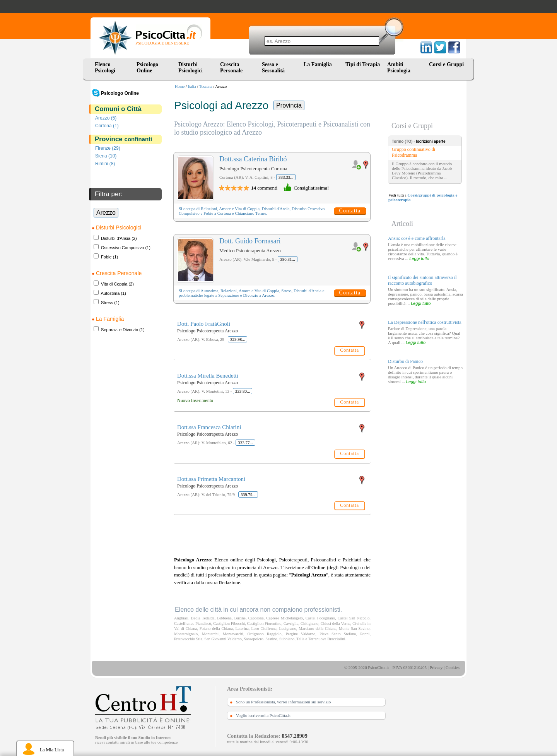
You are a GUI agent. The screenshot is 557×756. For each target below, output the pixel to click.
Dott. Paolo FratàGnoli (204, 324)
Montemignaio (186, 634)
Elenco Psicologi (105, 68)
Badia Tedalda (203, 618)
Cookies (453, 667)
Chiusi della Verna (336, 623)
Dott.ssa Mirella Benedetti (208, 376)
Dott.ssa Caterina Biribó (253, 159)
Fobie (106, 257)
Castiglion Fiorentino (264, 623)
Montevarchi (233, 634)
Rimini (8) (105, 164)
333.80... (243, 391)
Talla (300, 639)
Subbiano (287, 639)
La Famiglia (319, 64)
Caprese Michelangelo (284, 618)
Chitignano (309, 623)
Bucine (240, 618)
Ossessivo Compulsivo (122, 248)
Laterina (242, 629)
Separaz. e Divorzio (120, 330)
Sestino (271, 639)
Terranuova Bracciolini (327, 639)
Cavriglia (291, 623)
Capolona (256, 618)
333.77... (245, 443)
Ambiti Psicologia (399, 68)
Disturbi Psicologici (191, 68)
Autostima (110, 293)
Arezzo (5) (106, 118)
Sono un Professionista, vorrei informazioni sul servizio (283, 702)
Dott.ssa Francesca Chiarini (209, 427)
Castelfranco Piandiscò (193, 623)
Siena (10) (106, 156)
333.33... (286, 177)
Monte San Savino (354, 629)
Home (180, 86)
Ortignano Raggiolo (265, 634)
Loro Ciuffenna (264, 629)
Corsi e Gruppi (446, 64)
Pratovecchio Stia (188, 639)
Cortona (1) (107, 126)
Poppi (365, 634)
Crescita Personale (231, 68)
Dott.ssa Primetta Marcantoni (211, 479)
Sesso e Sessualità (273, 68)
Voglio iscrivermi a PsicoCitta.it (263, 715)
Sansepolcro (254, 639)
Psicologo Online (147, 68)
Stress (107, 303)
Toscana (206, 86)
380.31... (288, 259)
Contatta (350, 211)
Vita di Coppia (114, 284)
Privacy (436, 667)
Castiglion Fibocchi (229, 623)
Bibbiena (224, 618)
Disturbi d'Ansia (116, 238)
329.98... (238, 339)
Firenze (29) (108, 148)
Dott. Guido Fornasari (250, 241)
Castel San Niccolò (354, 618)
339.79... (248, 494)
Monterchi (210, 634)
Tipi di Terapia (363, 64)
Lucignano (287, 629)
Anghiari (181, 618)
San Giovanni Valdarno (223, 639)
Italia (192, 86)
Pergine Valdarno (300, 634)
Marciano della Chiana (317, 629)
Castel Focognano (320, 618)
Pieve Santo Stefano (338, 634)
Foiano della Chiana (216, 629)
